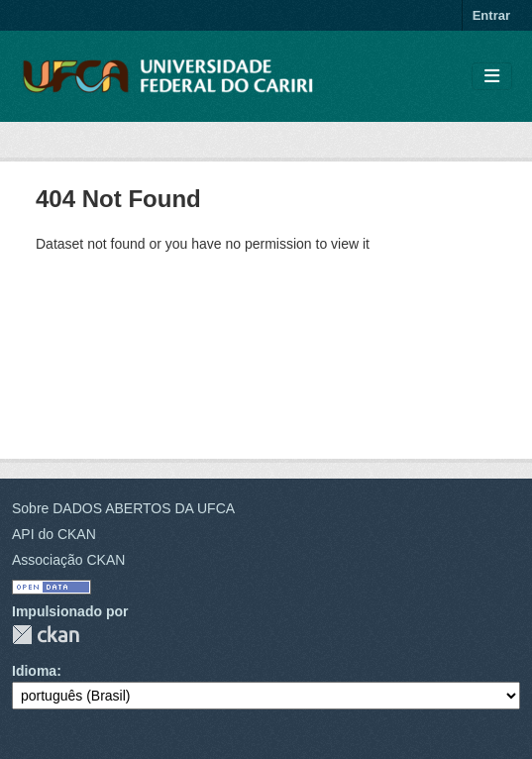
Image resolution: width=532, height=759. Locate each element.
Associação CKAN (68, 560)
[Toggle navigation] (492, 77)
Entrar (491, 15)
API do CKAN (54, 534)
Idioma (34, 671)
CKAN (46, 635)
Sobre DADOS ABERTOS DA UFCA (123, 508)
